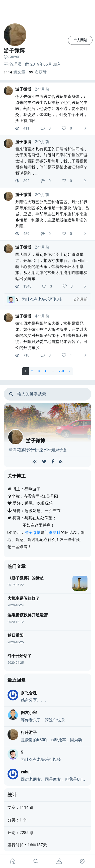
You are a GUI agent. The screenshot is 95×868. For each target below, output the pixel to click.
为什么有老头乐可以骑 (41, 759)
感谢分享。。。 (35, 700)
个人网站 (80, 40)
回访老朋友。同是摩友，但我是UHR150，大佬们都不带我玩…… (54, 779)
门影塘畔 (53, 532)
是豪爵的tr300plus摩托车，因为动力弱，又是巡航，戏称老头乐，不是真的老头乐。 (54, 740)
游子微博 (23, 89)
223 (61, 371)
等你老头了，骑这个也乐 (43, 720)
